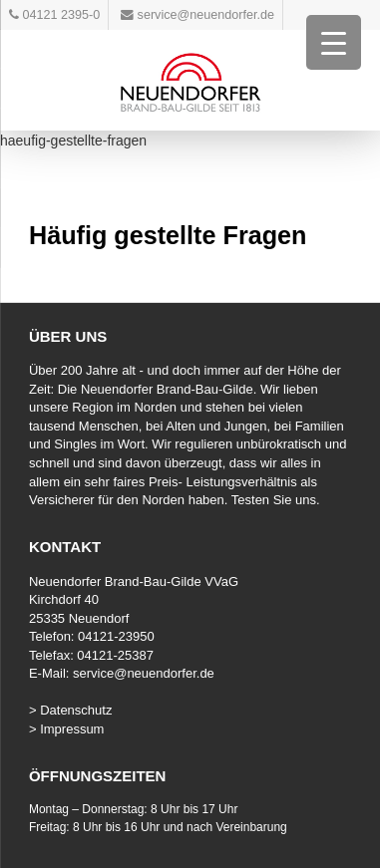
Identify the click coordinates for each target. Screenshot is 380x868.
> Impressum (67, 729)
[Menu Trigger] (334, 42)
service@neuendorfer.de (144, 673)
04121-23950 (116, 636)
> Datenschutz (70, 710)
